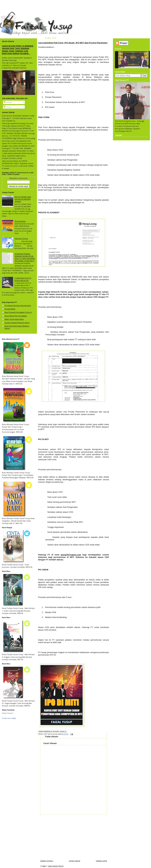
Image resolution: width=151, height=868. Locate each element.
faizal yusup (7, 13)
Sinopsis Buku (20, 221)
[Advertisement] (73, 836)
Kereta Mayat (10, 309)
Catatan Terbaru (47, 861)
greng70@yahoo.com (71, 555)
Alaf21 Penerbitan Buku (14, 319)
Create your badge (9, 718)
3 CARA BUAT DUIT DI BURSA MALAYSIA (23, 279)
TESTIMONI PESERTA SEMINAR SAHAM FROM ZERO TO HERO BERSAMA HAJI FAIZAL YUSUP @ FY (25, 257)
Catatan (8, 102)
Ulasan (7, 107)
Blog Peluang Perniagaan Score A (18, 312)
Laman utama (74, 861)
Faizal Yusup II (8, 713)
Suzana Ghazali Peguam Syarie (17, 323)
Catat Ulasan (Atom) (56, 866)
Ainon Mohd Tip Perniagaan (16, 316)
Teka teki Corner (21, 238)
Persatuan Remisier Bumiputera (18, 305)
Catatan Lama (101, 861)
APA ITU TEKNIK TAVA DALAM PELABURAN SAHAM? (23, 199)
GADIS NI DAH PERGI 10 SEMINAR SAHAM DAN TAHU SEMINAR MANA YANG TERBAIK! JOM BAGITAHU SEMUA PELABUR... (18, 50)
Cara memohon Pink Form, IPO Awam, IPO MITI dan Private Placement (73, 43)
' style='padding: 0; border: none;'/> (52, 731)
